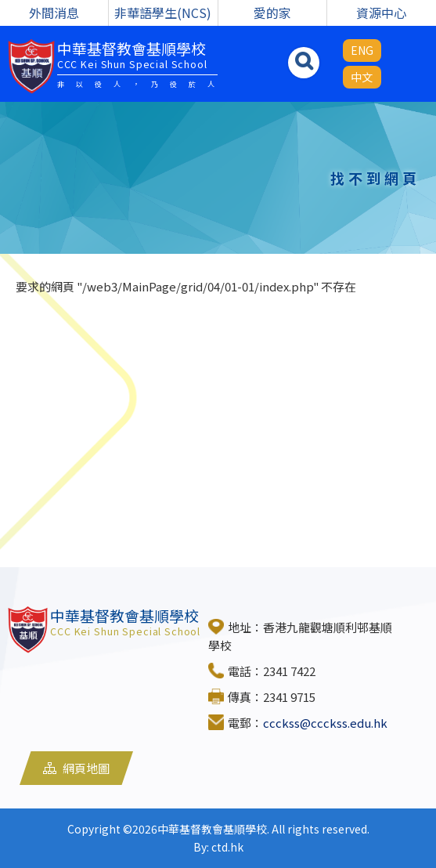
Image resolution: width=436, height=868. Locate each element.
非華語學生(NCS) (163, 13)
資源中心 (381, 13)
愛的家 (272, 13)
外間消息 (54, 13)
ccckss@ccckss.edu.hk (325, 723)
